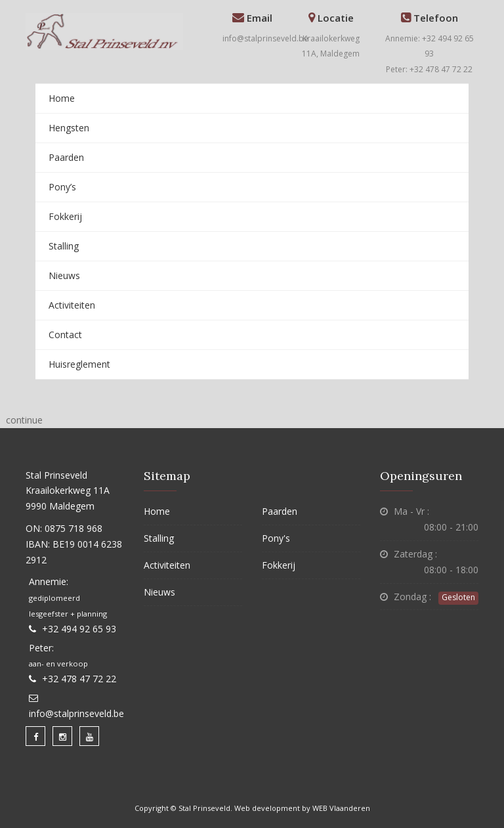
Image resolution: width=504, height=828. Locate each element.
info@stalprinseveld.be (265, 38)
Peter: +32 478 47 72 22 (429, 69)
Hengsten (69, 128)
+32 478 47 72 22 (79, 679)
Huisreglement (79, 364)
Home (62, 98)
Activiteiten (72, 305)
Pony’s (62, 187)
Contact (65, 335)
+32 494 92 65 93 (79, 629)
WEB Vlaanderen (341, 808)
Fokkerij (65, 216)
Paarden (66, 157)
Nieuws (64, 275)
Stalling (64, 246)
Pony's (276, 538)
